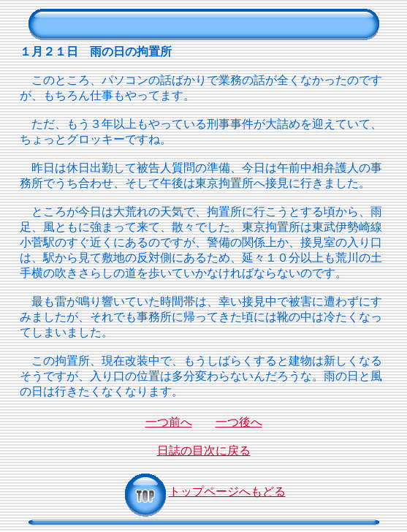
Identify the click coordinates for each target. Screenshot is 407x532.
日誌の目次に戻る (204, 451)
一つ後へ (239, 422)
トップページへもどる (204, 491)
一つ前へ (169, 422)
